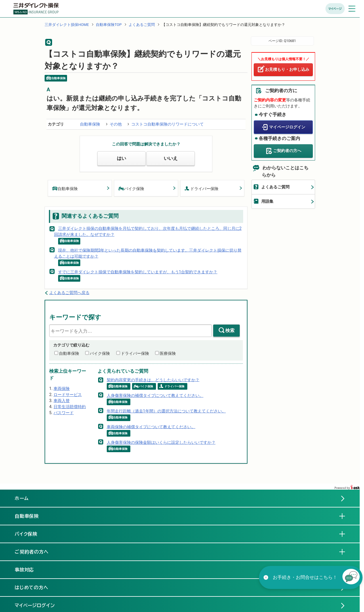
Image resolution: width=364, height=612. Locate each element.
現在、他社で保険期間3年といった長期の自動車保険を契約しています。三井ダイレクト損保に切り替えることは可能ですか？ (148, 253)
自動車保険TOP (109, 25)
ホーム (22, 498)
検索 (230, 330)
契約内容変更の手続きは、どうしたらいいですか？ (153, 380)
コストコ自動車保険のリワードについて (167, 124)
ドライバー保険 (201, 188)
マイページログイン (287, 127)
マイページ (335, 9)
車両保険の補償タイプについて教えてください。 (151, 427)
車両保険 (62, 389)
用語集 (267, 201)
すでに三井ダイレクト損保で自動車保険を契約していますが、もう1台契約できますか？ (138, 272)
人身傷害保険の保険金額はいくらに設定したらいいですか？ (161, 442)
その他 (116, 124)
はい (121, 158)
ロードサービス (68, 395)
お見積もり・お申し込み (287, 69)
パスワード (64, 413)
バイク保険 (131, 188)
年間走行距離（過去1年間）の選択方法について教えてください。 (166, 411)
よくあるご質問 (142, 25)
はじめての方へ (32, 588)
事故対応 (29, 569)
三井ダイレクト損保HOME (67, 25)
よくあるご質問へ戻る (69, 293)
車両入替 (62, 401)
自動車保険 (90, 124)
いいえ (171, 158)
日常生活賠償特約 (70, 407)
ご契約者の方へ (287, 151)
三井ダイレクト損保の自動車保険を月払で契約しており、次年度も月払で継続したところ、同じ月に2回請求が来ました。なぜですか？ (148, 231)
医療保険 (168, 353)
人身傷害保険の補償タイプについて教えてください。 (155, 395)
